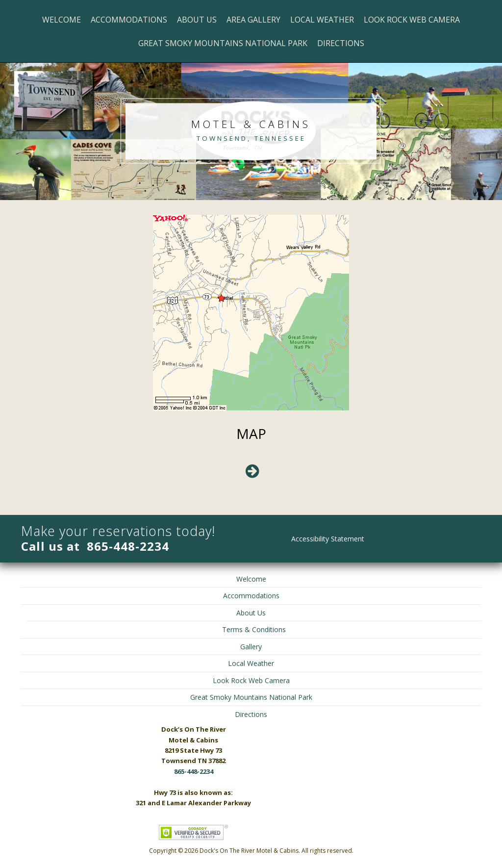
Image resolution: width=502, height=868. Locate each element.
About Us (197, 20)
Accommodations (129, 20)
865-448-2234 (128, 546)
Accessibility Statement (328, 539)
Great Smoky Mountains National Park (223, 43)
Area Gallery (253, 20)
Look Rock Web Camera (412, 20)
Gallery (251, 647)
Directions (341, 43)
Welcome (62, 20)
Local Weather (322, 20)
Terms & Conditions (254, 629)
